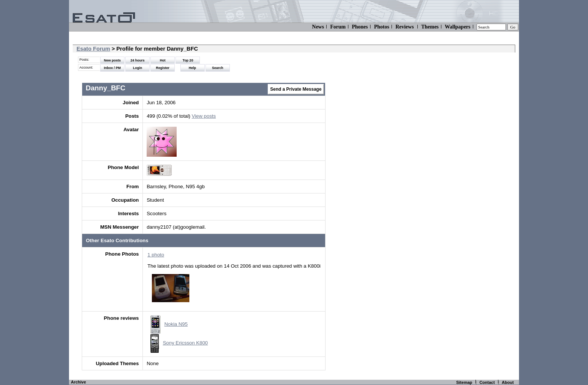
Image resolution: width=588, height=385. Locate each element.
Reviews (404, 27)
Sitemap (464, 382)
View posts (204, 116)
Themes (430, 27)
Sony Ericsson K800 (179, 343)
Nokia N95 (169, 324)
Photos (381, 27)
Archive (78, 382)
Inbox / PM (112, 68)
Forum (338, 27)
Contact (487, 382)
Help (192, 68)
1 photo (156, 255)
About (508, 382)
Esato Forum (93, 49)
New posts (112, 60)
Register (163, 68)
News (318, 27)
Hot (163, 60)
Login (137, 68)
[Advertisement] (454, 142)
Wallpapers (457, 27)
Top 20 (188, 60)
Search (217, 68)
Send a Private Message (296, 89)
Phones (360, 27)
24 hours (138, 60)
